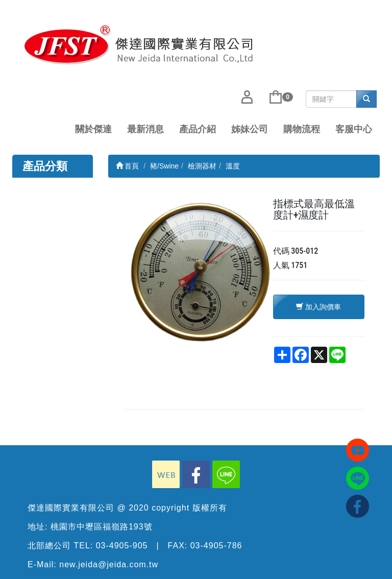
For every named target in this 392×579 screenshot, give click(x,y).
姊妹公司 (250, 129)
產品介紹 (198, 129)
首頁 (128, 166)
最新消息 (145, 129)
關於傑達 (93, 129)
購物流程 (302, 129)
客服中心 (354, 129)
